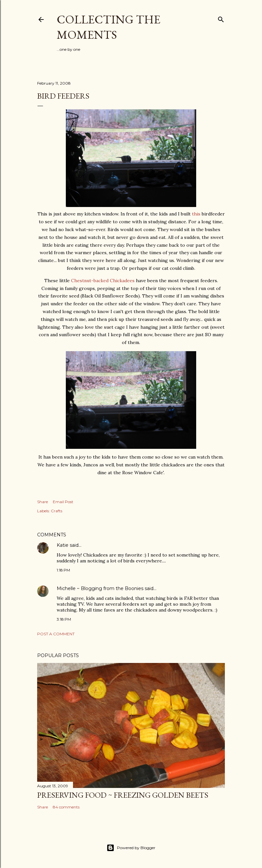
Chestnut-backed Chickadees (103, 281)
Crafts (57, 511)
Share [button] (43, 502)
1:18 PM (63, 570)
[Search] (221, 18)
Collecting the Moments (109, 27)
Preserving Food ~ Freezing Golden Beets (123, 795)
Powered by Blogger (131, 848)
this (196, 214)
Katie (63, 545)
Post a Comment (56, 634)
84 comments (66, 807)
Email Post (63, 502)
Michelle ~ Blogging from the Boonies (100, 588)
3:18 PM (64, 619)
